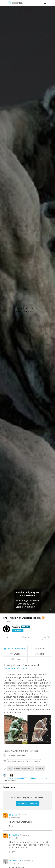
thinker (17, 768)
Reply (12, 826)
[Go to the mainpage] (16, 3)
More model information (16, 668)
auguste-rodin (28, 768)
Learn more (32, 751)
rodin (10, 768)
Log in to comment (28, 804)
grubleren (40, 768)
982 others (45, 778)
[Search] (45, 3)
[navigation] (4, 3)
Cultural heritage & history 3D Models (24, 761)
